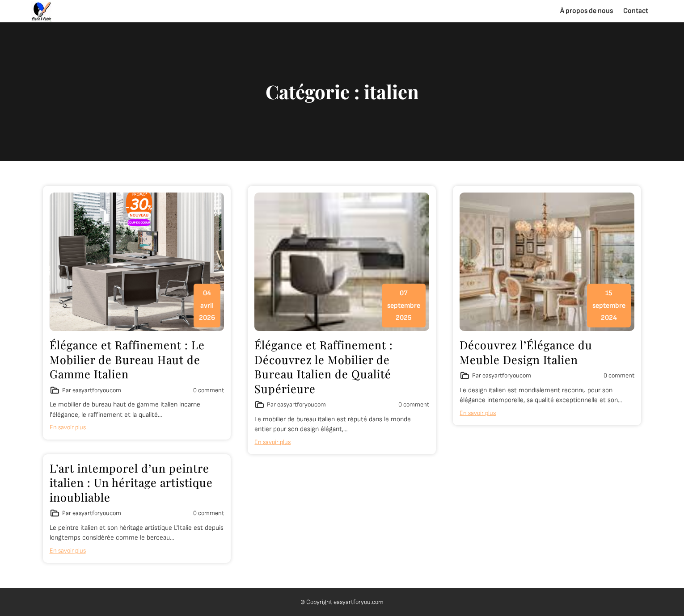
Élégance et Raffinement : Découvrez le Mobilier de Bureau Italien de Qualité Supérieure (324, 367)
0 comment (209, 390)
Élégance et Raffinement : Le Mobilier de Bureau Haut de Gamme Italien (127, 359)
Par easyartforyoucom (92, 390)
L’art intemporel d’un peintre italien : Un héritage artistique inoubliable (131, 482)
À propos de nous (587, 11)
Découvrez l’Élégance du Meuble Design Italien (526, 352)
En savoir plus (68, 427)
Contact (636, 11)
